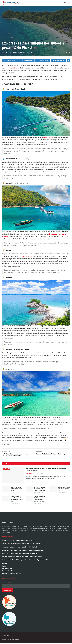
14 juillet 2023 (6, 53)
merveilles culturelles (12, 68)
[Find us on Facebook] (3, 636)
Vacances (14, 53)
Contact (5, 567)
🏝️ (3, 89)
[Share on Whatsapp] (26, 61)
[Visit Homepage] (11, 3)
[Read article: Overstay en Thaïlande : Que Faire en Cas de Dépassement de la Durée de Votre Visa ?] (29, 500)
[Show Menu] (69, 3)
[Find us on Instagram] (5, 636)
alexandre (30, 474)
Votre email (6, 584)
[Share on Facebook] (10, 61)
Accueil (4, 565)
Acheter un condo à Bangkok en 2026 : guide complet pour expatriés (22, 558)
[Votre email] (36, 587)
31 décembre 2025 (39, 494)
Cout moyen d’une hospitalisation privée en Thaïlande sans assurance (23, 552)
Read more (31, 482)
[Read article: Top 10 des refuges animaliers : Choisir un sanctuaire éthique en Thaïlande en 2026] (13, 476)
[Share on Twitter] (42, 61)
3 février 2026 (15, 494)
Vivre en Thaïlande (14, 641)
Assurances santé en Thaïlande (11, 575)
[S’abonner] (8, 591)
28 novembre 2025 (39, 505)
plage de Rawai (27, 256)
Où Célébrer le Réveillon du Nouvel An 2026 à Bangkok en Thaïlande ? (40, 490)
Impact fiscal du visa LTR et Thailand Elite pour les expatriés (20, 555)
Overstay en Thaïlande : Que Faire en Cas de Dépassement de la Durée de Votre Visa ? (40, 500)
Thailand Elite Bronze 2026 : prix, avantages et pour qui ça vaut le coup (23, 545)
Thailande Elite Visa (8, 572)
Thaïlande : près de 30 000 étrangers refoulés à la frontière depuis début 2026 (25, 561)
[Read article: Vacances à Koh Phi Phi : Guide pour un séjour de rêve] (53, 490)
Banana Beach (48, 137)
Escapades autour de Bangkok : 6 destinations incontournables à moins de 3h (17, 500)
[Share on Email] (58, 61)
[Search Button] (65, 3)
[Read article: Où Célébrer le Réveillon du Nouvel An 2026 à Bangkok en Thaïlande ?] (29, 490)
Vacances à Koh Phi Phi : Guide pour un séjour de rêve (64, 490)
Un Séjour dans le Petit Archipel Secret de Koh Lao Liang (16, 490)
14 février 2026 (37, 474)
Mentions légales (7, 570)
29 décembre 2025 (15, 505)
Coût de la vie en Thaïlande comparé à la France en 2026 (19, 542)
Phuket (8, 444)
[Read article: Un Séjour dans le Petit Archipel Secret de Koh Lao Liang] (6, 490)
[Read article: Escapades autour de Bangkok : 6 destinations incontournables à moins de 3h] (6, 500)
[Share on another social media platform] (68, 61)
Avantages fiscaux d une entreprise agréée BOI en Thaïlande (20, 548)
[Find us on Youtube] (8, 636)
